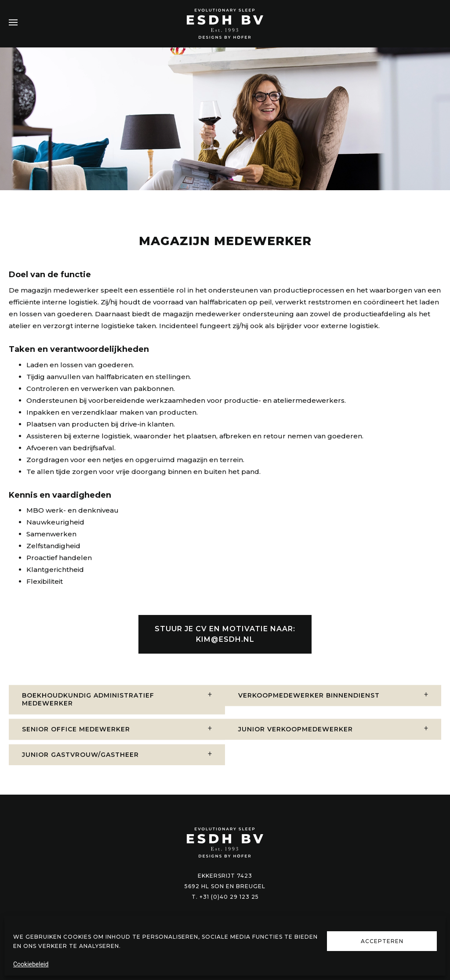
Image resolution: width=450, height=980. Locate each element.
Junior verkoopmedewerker (296, 743)
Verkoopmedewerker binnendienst (309, 710)
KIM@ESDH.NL (225, 645)
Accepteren (382, 941)
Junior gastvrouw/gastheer (80, 769)
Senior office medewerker (76, 743)
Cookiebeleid (31, 964)
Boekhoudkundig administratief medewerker (88, 714)
